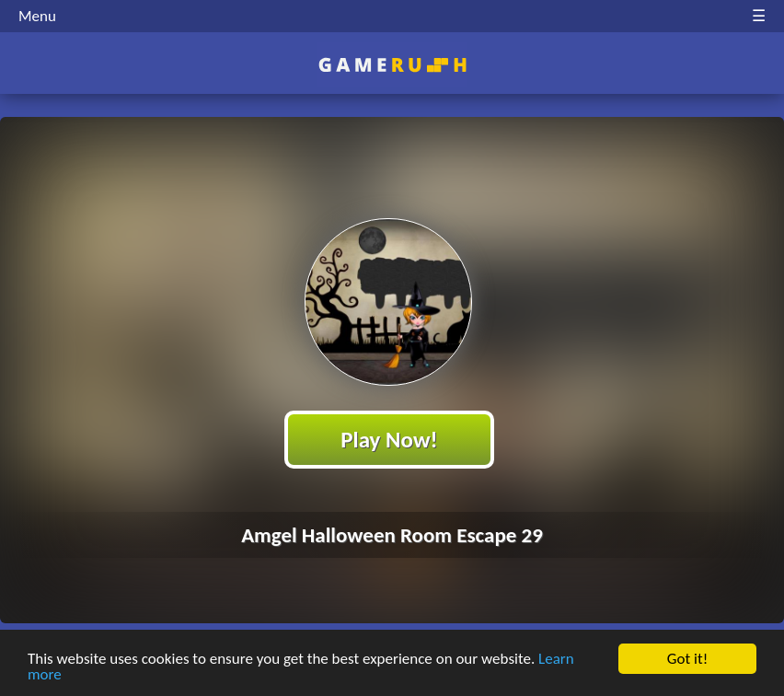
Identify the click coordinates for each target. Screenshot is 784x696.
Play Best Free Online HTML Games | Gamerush (392, 65)
